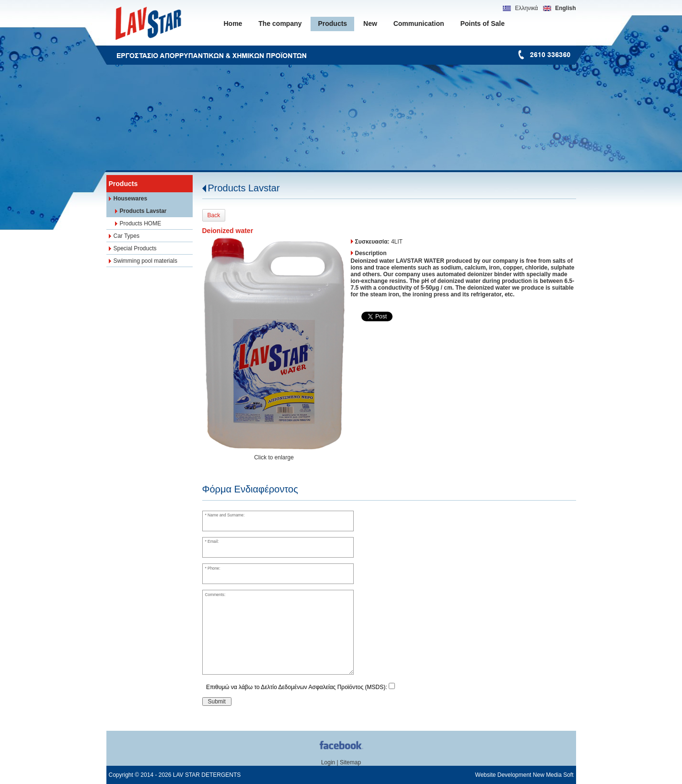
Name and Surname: (226, 515)
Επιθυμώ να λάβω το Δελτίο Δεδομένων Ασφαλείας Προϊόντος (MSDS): (297, 687)
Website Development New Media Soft (524, 775)
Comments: (215, 595)
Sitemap (350, 762)
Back (214, 215)
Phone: (214, 568)
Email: (213, 541)
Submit (217, 702)
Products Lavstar (244, 188)
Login (328, 762)
